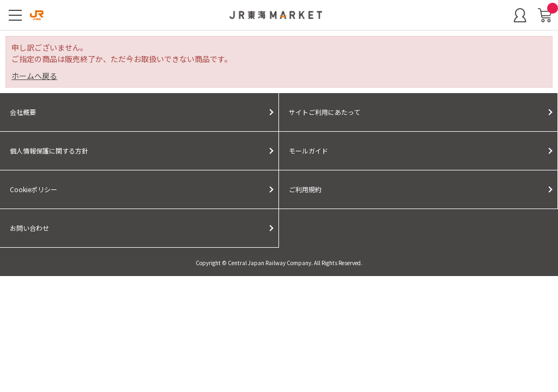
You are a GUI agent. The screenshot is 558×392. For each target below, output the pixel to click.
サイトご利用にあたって (325, 112)
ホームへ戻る (34, 76)
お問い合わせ (29, 228)
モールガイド (308, 151)
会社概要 (23, 112)
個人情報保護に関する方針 (49, 151)
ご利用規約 (305, 189)
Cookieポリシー (34, 189)
